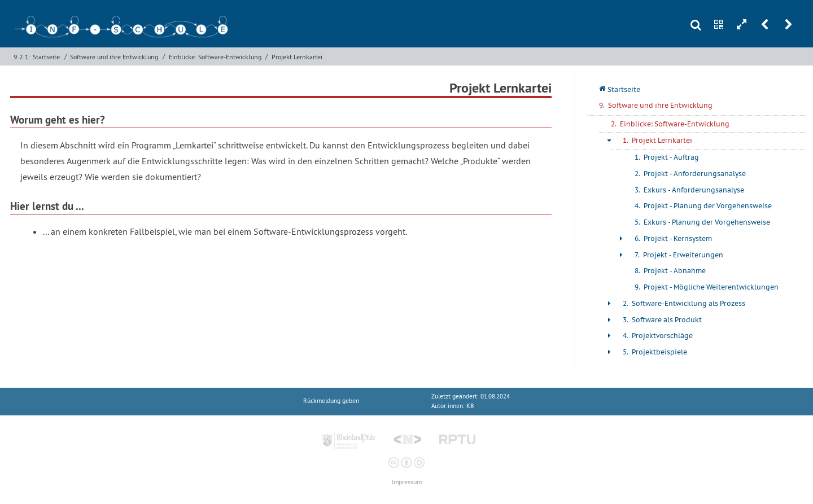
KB (470, 406)
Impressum (406, 482)
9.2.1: (22, 57)
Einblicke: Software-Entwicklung (215, 57)
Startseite (46, 57)
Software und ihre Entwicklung (114, 57)
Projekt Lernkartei (297, 57)
